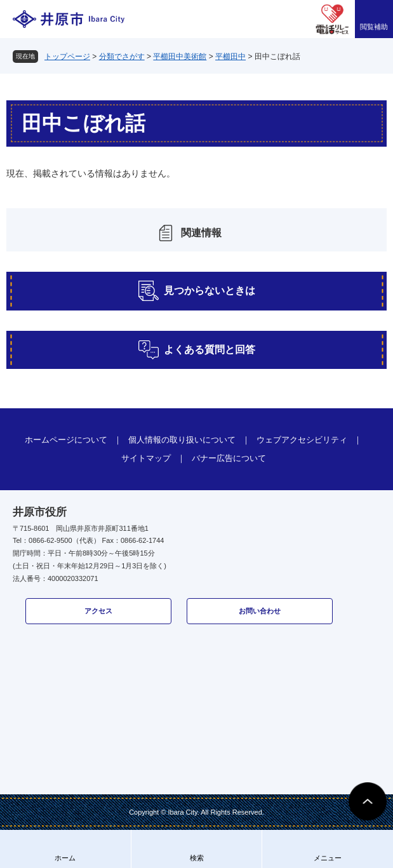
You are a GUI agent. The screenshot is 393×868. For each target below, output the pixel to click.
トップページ (67, 57)
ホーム (65, 858)
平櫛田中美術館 (180, 57)
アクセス (98, 611)
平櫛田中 (230, 57)
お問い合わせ (260, 611)
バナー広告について (229, 458)
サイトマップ (146, 458)
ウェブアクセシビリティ (302, 440)
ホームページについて (66, 440)
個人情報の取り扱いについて (182, 440)
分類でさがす (122, 57)
